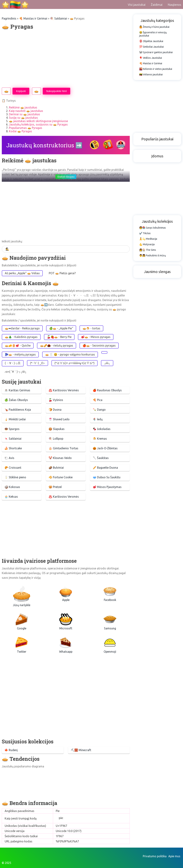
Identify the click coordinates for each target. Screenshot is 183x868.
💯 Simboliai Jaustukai (151, 47)
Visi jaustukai (137, 5)
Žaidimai (157, 5)
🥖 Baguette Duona (105, 468)
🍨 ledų (98, 419)
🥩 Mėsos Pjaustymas (107, 487)
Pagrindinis (9, 18)
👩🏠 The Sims (148, 250)
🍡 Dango (99, 410)
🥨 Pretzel (55, 487)
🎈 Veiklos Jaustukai (151, 58)
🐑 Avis (9, 458)
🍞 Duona (55, 410)
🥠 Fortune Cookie (61, 477)
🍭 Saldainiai (59, 18)
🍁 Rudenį (11, 750)
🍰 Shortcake (13, 448)
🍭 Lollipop (56, 439)
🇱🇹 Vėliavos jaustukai (151, 74)
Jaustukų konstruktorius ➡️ (44, 145)
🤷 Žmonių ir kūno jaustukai (154, 27)
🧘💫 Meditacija (148, 239)
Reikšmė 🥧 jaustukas (23, 107)
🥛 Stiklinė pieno (15, 477)
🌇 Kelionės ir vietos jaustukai (156, 69)
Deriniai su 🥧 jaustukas (24, 114)
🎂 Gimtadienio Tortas (63, 448)
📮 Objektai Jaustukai (151, 41)
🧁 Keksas (11, 497)
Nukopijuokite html (56, 91)
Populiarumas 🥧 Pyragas (26, 128)
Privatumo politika (155, 856)
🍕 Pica (98, 400)
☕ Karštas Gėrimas (17, 390)
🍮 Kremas (100, 439)
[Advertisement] (66, 59)
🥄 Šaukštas (101, 458)
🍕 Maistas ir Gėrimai (33, 18)
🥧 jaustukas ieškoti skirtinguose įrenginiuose (38, 121)
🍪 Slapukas (57, 429)
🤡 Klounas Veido (60, 458)
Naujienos (175, 5)
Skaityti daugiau (66, 177)
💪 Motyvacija (147, 244)
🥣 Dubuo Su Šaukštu (107, 477)
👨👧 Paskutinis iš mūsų (153, 255)
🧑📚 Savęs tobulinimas (153, 228)
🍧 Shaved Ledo (59, 419)
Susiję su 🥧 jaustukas (23, 118)
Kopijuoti (21, 91)
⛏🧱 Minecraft (81, 750)
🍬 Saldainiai (13, 439)
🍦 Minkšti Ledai (15, 419)
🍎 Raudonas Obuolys (107, 390)
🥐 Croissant (13, 468)
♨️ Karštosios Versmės (64, 390)
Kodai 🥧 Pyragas (20, 131)
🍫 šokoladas (102, 429)
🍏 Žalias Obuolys (16, 400)
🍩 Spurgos (12, 429)
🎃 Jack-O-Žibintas (105, 448)
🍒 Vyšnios (56, 400)
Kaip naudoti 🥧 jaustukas (26, 111)
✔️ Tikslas (145, 233)
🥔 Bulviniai (56, 468)
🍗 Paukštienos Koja (18, 410)
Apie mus (174, 856)
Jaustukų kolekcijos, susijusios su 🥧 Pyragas (38, 124)
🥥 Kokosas (12, 487)
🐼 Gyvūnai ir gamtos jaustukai (156, 52)
